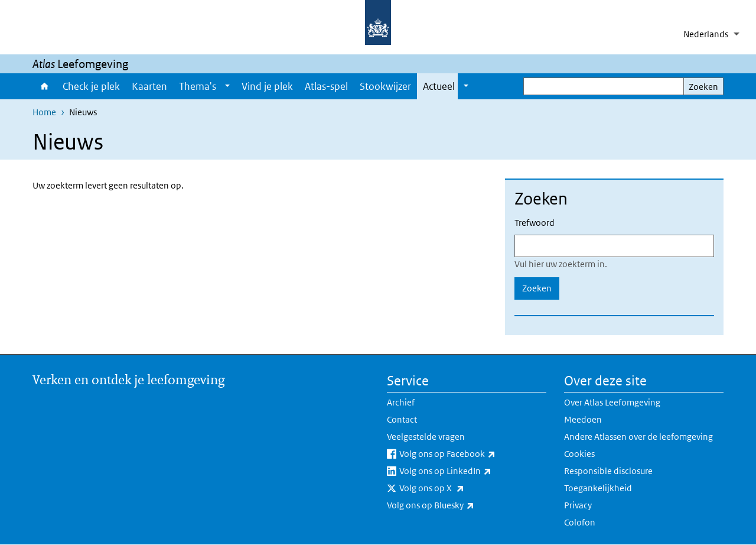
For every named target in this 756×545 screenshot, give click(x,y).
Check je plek (91, 86)
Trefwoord (535, 223)
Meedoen (583, 419)
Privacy (578, 505)
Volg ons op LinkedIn (471, 471)
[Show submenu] (227, 86)
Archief (401, 402)
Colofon (580, 522)
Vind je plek (267, 86)
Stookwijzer (385, 86)
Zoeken (703, 87)
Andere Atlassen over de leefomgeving (638, 437)
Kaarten (149, 86)
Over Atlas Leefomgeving (612, 402)
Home (45, 86)
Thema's (198, 86)
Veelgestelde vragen (426, 437)
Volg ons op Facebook (473, 454)
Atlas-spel (326, 86)
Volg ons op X (458, 488)
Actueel (439, 86)
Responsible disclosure (608, 471)
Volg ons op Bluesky (457, 505)
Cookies (579, 454)
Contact (402, 419)
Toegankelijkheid (598, 488)
